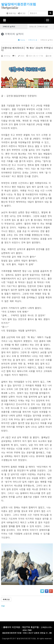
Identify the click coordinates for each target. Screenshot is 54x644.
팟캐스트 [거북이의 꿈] (39, 26)
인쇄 (49, 56)
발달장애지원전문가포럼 (19, 4)
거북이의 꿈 (33, 40)
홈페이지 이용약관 (12, 627)
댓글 (3, 606)
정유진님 (6, 56)
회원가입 (11, 13)
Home (21, 40)
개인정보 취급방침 (30, 627)
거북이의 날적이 (9, 26)
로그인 (22, 13)
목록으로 (6, 599)
